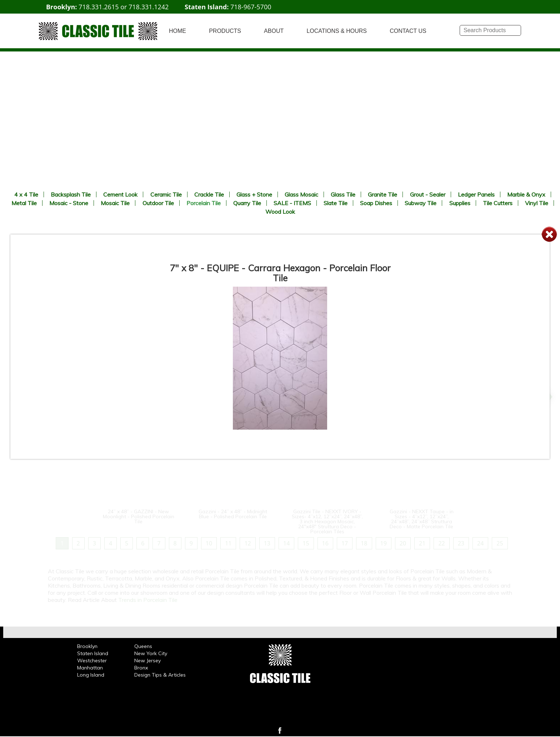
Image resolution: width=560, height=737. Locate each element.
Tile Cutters (498, 203)
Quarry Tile (247, 203)
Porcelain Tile (204, 203)
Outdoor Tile (158, 203)
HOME (177, 31)
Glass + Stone (254, 194)
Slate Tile (336, 203)
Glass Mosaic (301, 194)
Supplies (460, 203)
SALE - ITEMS (292, 203)
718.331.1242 (149, 7)
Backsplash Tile (71, 194)
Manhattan (90, 668)
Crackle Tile (209, 194)
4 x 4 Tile (26, 194)
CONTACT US (408, 31)
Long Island (91, 675)
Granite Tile (382, 194)
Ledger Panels (476, 194)
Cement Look (120, 194)
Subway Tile (421, 203)
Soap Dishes (376, 203)
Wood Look (280, 212)
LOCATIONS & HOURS (337, 31)
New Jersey (147, 661)
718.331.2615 (99, 7)
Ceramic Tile (166, 194)
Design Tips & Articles (160, 675)
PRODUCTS (225, 31)
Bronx (141, 668)
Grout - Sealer (428, 194)
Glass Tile (343, 194)
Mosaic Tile (115, 203)
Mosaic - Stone (69, 203)
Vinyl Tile (537, 203)
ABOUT (274, 31)
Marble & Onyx (526, 194)
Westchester (92, 661)
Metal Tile (24, 203)
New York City (151, 653)
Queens (143, 646)
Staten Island (93, 653)
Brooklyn (87, 646)
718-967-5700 (251, 7)
